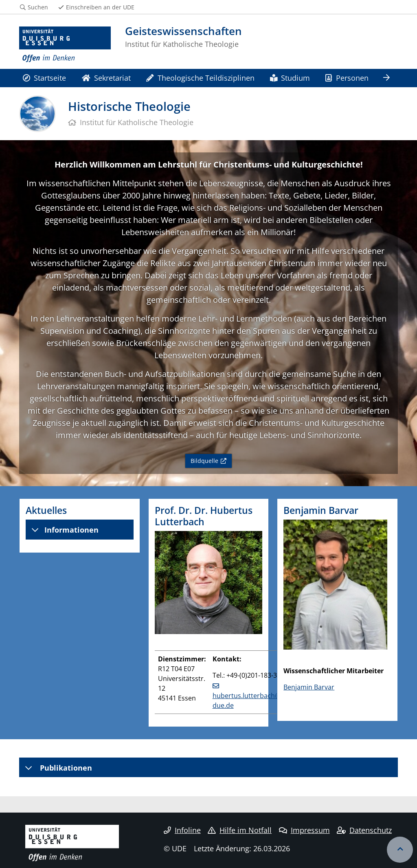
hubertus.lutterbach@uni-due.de (252, 701)
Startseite (44, 78)
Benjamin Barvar (309, 687)
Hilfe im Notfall (240, 830)
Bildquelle (204, 461)
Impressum (304, 830)
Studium (290, 78)
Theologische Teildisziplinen (200, 78)
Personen (347, 78)
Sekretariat (106, 78)
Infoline (182, 830)
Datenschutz (364, 830)
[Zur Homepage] (65, 45)
